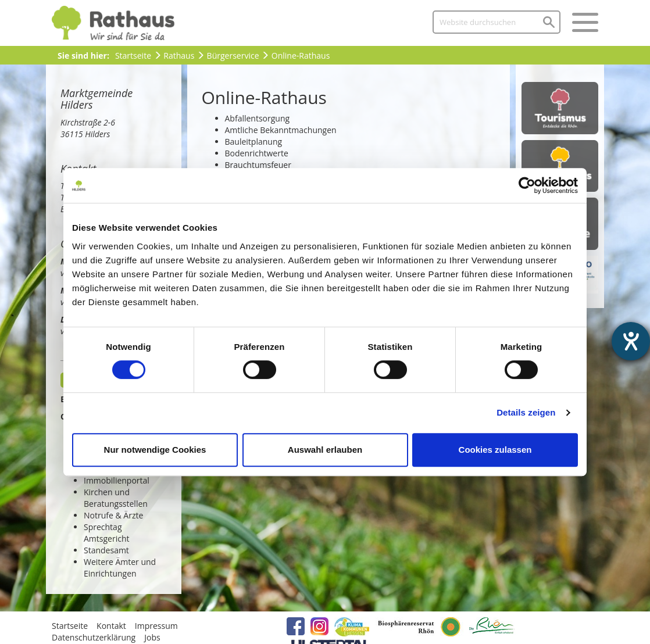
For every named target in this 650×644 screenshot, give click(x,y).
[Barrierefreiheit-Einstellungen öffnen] (631, 341)
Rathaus (179, 56)
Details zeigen (526, 412)
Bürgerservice (233, 56)
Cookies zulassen (495, 450)
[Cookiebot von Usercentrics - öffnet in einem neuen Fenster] (527, 185)
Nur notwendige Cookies (155, 450)
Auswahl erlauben (325, 450)
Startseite (133, 56)
